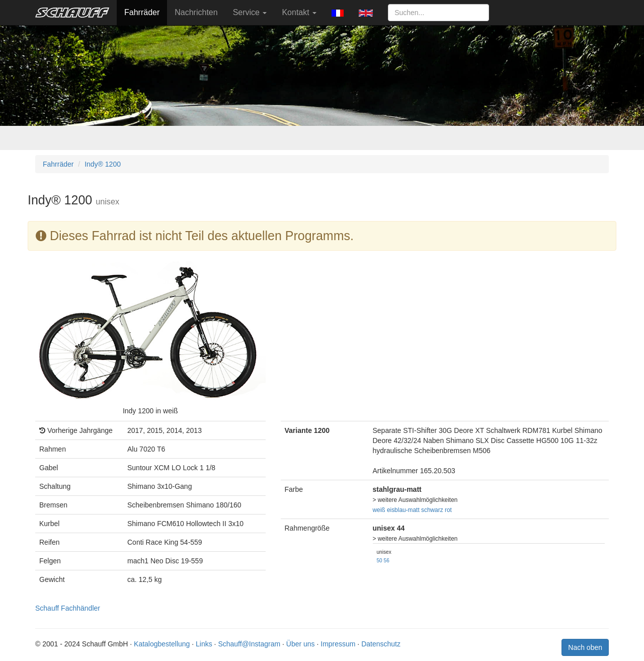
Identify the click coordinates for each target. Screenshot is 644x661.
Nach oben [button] (585, 647)
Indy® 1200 (103, 164)
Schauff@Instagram (249, 644)
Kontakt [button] (299, 12)
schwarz (432, 510)
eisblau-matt (403, 510)
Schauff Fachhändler (68, 608)
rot (448, 510)
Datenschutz (381, 644)
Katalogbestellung (162, 644)
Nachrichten (196, 12)
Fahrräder (142, 12)
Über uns (301, 644)
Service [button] (250, 12)
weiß (379, 510)
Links (204, 644)
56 (387, 561)
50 (380, 561)
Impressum (338, 644)
